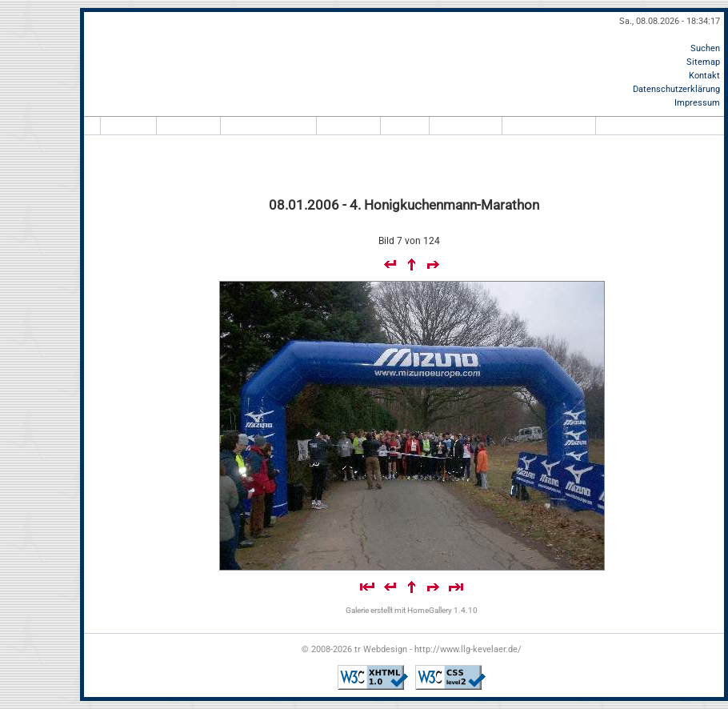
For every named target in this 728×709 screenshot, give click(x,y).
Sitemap (703, 62)
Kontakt (704, 76)
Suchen (705, 48)
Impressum (697, 103)
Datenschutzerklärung (676, 89)
